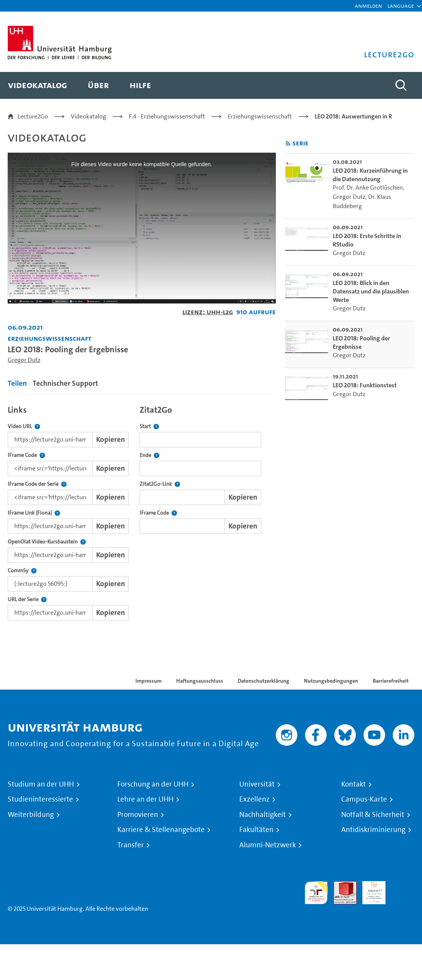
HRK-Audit (370, 890)
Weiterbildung (31, 815)
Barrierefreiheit (391, 681)
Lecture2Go (33, 116)
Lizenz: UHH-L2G (208, 312)
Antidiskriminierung (373, 830)
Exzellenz (254, 799)
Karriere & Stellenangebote (161, 830)
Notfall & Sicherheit (373, 815)
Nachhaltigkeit (263, 815)
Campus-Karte (364, 799)
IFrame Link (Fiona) (34, 513)
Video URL (24, 426)
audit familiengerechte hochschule (316, 893)
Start (149, 426)
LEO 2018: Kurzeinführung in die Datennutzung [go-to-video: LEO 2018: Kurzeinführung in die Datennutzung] (370, 175)
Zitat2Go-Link (160, 484)
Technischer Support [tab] (65, 383)
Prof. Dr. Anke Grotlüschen (368, 187)
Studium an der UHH (41, 784)
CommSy (22, 571)
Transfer (131, 845)
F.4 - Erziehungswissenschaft (167, 116)
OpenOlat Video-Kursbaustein (47, 542)
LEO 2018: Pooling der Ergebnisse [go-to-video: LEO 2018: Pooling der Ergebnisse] (361, 342)
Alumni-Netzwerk (268, 845)
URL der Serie (27, 599)
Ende (149, 455)
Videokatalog (88, 116)
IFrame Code (26, 455)
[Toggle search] (401, 85)
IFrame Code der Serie (37, 484)
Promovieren (138, 815)
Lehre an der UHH (145, 799)
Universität (257, 784)
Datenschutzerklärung (264, 681)
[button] (401, 6)
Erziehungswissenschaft (260, 116)
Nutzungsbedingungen (331, 681)
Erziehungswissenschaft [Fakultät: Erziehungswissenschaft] (49, 338)
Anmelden (368, 6)
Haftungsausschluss (200, 681)
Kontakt (354, 784)
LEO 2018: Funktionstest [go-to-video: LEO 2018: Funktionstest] (365, 385)
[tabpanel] (142, 511)
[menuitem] (38, 85)
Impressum (148, 681)
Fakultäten (256, 830)
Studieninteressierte (40, 799)
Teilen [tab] (17, 383)
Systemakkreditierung (403, 886)
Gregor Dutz (24, 360)
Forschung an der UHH (153, 784)
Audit (341, 886)
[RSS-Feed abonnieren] (288, 144)
